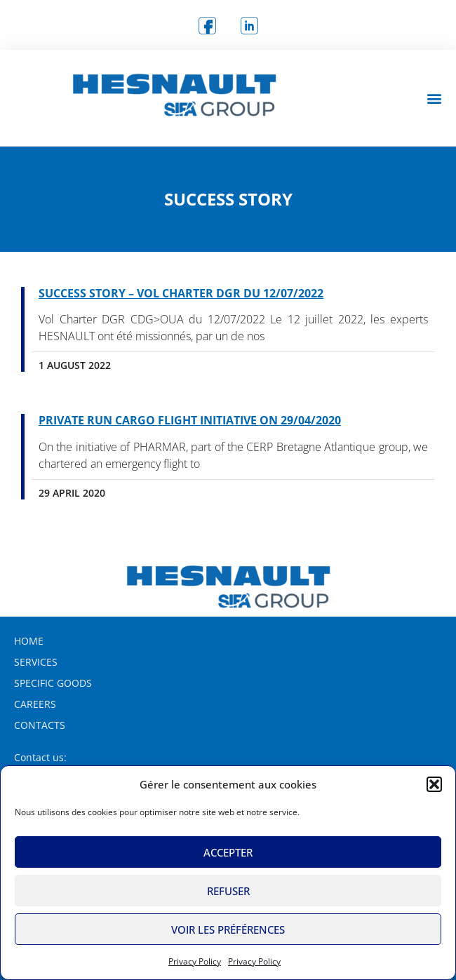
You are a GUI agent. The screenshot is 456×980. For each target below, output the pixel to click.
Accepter (228, 852)
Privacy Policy (195, 961)
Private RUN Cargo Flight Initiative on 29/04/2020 (190, 420)
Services (36, 662)
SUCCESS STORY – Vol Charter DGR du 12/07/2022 (181, 293)
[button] (434, 784)
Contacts (40, 725)
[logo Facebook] (207, 25)
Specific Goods (53, 683)
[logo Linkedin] (249, 25)
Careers (35, 704)
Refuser (228, 891)
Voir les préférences (228, 929)
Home (29, 641)
